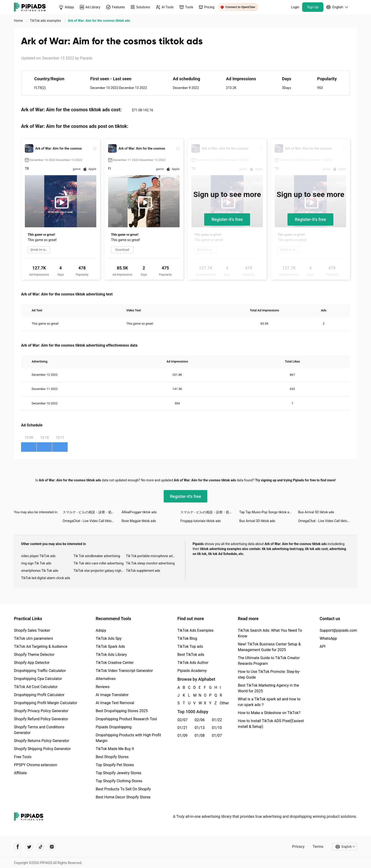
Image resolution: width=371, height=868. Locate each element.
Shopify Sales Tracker (32, 630)
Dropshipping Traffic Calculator (40, 671)
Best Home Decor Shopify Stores (123, 797)
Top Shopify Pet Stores (115, 765)
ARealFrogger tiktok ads (139, 512)
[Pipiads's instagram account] (52, 847)
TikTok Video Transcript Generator (124, 671)
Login (295, 7)
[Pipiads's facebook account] (18, 847)
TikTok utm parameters (33, 638)
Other (220, 703)
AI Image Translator (112, 695)
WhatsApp (328, 638)
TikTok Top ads (190, 647)
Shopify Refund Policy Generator (41, 719)
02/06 (200, 720)
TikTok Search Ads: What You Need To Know (270, 633)
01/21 (183, 728)
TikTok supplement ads (143, 571)
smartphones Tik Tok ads (40, 571)
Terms (318, 847)
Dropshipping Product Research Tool (126, 719)
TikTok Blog (187, 638)
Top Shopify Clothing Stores (119, 781)
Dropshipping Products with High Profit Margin (128, 738)
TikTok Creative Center (115, 663)
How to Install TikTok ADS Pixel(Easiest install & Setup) (271, 724)
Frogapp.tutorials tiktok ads (200, 521)
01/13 (200, 728)
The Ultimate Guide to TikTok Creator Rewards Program (269, 661)
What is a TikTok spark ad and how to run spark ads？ (269, 702)
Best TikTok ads (191, 655)
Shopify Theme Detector (34, 655)
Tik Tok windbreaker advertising (97, 556)
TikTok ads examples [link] (46, 21)
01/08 (200, 736)
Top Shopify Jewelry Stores (118, 773)
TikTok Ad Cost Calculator (36, 687)
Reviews (103, 687)
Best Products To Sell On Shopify (123, 789)
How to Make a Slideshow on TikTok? (269, 713)
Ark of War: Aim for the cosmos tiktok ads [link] (99, 21)
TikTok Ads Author (193, 663)
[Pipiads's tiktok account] (40, 847)
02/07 (183, 720)
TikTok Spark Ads (110, 647)
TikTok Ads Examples (196, 630)
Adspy (101, 630)
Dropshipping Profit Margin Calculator (46, 703)
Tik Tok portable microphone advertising (152, 556)
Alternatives (106, 679)
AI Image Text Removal (115, 703)
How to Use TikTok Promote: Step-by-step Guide (269, 674)
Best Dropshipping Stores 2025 (122, 711)
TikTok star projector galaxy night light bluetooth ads (100, 571)
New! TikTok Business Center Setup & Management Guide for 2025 (269, 647)
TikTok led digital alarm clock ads (46, 578)
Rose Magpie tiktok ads (139, 521)
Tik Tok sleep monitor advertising (150, 563)
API (323, 647)
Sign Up (313, 7)
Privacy (298, 847)
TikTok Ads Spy (108, 638)
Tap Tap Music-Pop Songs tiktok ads (266, 512)
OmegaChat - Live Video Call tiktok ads (91, 521)
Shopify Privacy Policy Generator (41, 711)
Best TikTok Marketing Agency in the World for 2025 (268, 688)
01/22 (217, 720)
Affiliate (20, 773)
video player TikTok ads (38, 556)
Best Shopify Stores (112, 757)
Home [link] (19, 21)
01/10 (217, 728)
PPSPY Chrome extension (36, 765)
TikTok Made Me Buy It (115, 749)
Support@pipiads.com (338, 630)
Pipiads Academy (192, 671)
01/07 (217, 736)
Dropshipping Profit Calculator (39, 695)
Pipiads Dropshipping (113, 727)
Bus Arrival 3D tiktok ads (316, 512)
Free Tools (23, 757)
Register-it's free (227, 219)
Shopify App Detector (32, 663)
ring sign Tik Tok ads (36, 563)
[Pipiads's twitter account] (29, 847)
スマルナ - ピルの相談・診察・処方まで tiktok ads (92, 512)
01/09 (183, 736)
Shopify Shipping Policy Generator (42, 749)
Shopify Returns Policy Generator (42, 741)
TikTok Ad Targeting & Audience (41, 647)
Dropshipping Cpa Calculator (38, 679)
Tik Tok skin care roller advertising (99, 563)
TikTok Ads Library (111, 655)
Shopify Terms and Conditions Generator (39, 730)
